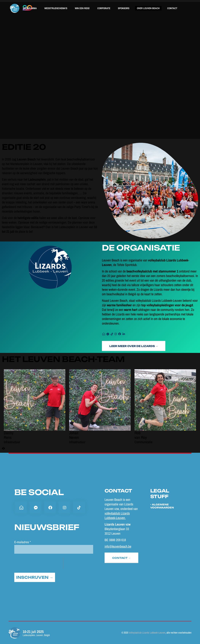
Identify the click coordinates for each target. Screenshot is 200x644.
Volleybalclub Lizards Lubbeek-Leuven (147, 633)
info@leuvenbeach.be (118, 546)
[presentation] (3, 449)
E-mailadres (22, 542)
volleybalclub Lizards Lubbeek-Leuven (117, 516)
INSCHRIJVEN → (35, 577)
